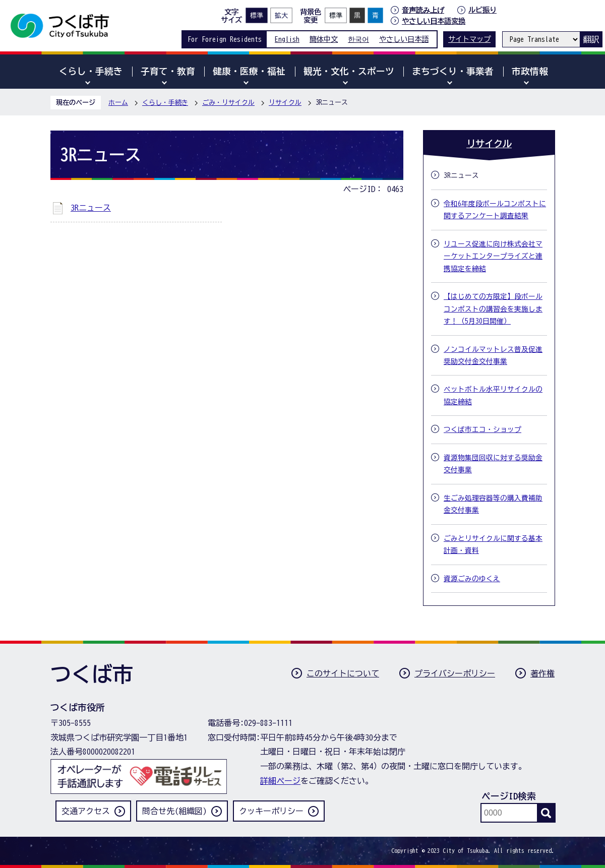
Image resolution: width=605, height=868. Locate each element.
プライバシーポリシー (455, 673)
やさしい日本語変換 (434, 21)
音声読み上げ (423, 10)
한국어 (358, 39)
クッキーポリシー (271, 811)
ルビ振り (482, 10)
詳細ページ (280, 781)
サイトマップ (469, 39)
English (287, 39)
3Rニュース (91, 208)
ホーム (118, 103)
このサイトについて (343, 673)
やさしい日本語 (404, 39)
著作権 (542, 673)
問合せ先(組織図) (174, 811)
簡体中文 (324, 39)
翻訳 (591, 39)
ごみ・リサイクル (228, 103)
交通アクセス (86, 811)
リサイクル (285, 103)
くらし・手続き (165, 103)
